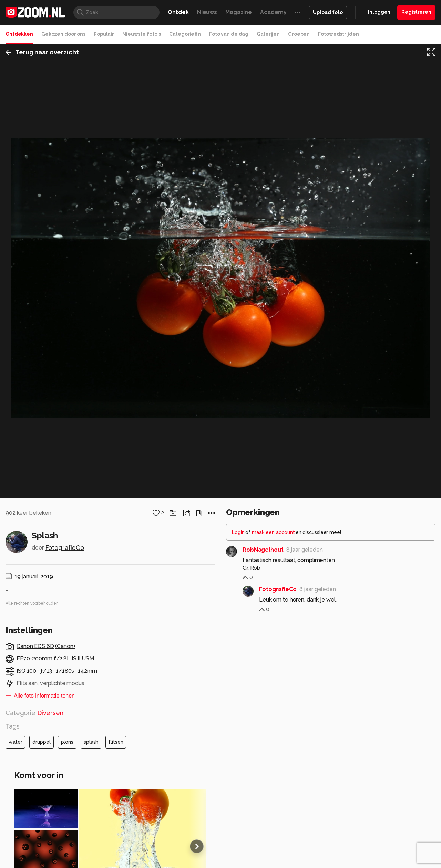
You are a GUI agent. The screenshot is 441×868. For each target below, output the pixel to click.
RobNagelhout (263, 798)
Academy (273, 12)
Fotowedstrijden (338, 34)
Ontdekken (19, 34)
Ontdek (178, 12)
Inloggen (379, 12)
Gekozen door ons (63, 34)
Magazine (239, 12)
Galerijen (268, 34)
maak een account (273, 781)
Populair (104, 34)
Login (238, 781)
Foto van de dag (229, 34)
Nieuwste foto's (142, 34)
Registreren (416, 12)
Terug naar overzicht (42, 53)
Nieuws (207, 12)
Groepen (299, 34)
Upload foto (328, 12)
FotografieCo (65, 796)
